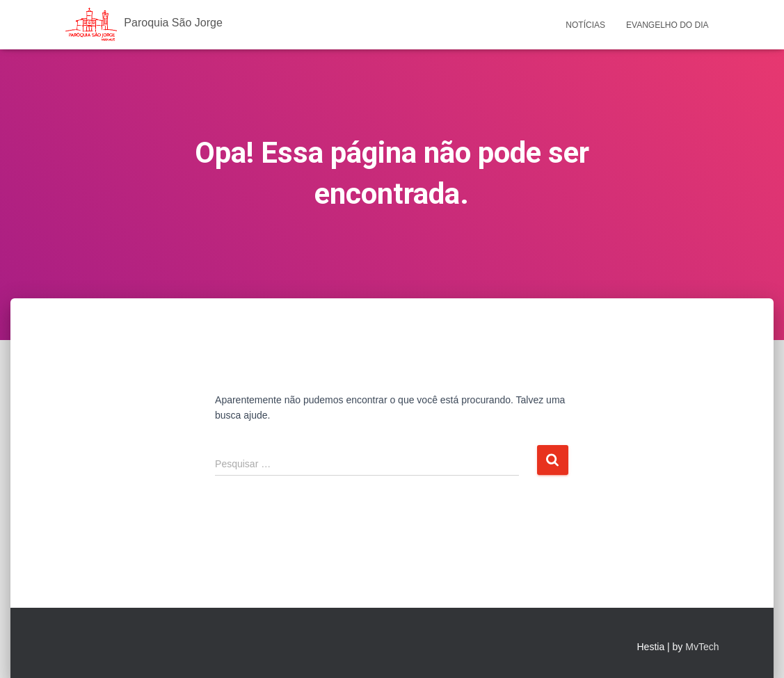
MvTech (702, 647)
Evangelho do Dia (667, 25)
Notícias (585, 25)
